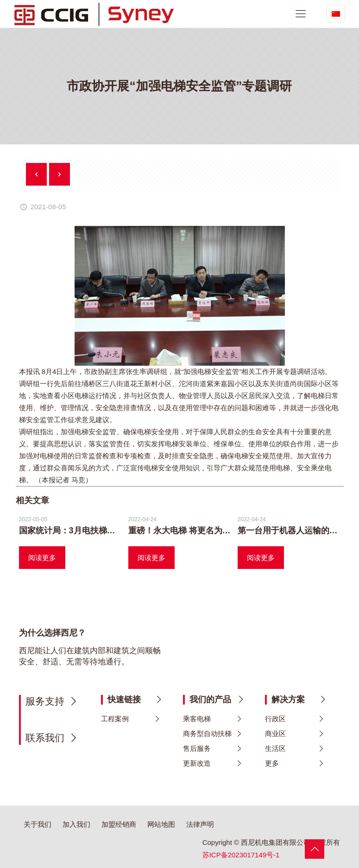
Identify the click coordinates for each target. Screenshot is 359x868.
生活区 (275, 748)
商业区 (275, 734)
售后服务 (197, 748)
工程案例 (115, 719)
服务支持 (45, 701)
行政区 (275, 719)
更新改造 (197, 763)
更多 (272, 763)
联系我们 (45, 738)
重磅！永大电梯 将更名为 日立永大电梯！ (206, 531)
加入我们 (76, 824)
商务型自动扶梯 (207, 734)
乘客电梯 (197, 719)
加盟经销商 (119, 824)
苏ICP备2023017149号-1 (241, 855)
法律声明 (200, 824)
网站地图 (161, 824)
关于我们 (38, 824)
